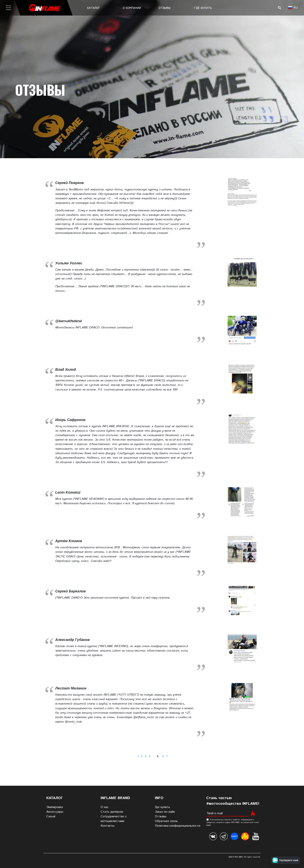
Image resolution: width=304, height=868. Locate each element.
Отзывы (164, 8)
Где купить (203, 8)
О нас (105, 807)
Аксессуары (55, 812)
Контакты (108, 826)
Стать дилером (112, 812)
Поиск (279, 8)
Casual (51, 816)
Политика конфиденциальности (178, 826)
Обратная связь (166, 821)
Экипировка (55, 807)
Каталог (94, 8)
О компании (132, 8)
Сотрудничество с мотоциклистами (114, 819)
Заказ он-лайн (165, 812)
